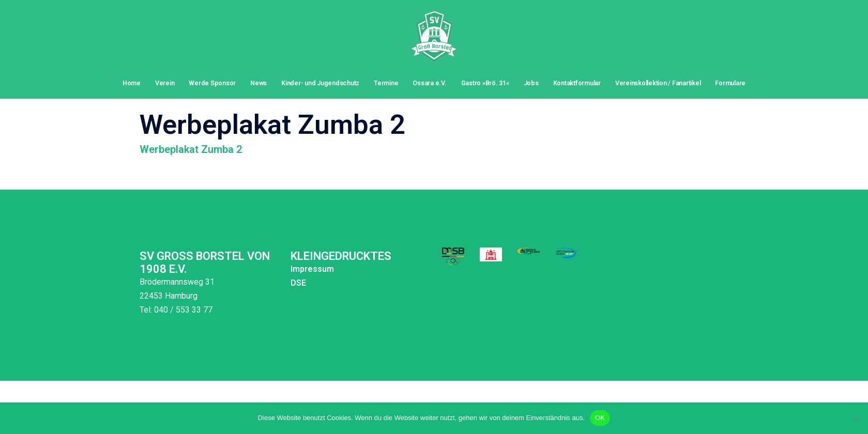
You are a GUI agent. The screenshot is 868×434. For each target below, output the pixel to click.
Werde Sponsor (212, 83)
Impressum (312, 269)
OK (600, 418)
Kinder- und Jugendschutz (320, 83)
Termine (386, 83)
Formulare (730, 83)
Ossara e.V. (429, 83)
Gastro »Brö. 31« (485, 83)
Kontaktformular (577, 83)
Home (132, 83)
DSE (298, 283)
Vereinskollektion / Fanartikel (658, 83)
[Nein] (855, 418)
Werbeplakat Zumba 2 (191, 149)
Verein (165, 83)
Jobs (531, 83)
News (258, 83)
